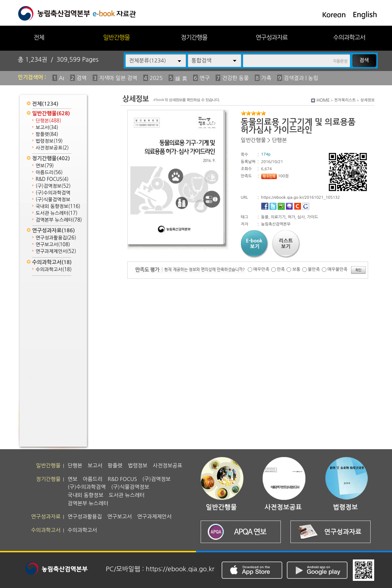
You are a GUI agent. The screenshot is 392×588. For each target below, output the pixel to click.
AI (61, 78)
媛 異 (181, 79)
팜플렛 (47, 134)
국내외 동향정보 (58, 206)
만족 (281, 269)
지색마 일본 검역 (118, 78)
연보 (45, 166)
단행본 (48, 121)
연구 (205, 78)
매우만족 (261, 269)
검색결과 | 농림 (301, 78)
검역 (82, 78)
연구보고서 (53, 245)
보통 (296, 269)
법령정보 (49, 141)
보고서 (47, 128)
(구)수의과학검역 (53, 193)
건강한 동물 (235, 78)
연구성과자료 (272, 37)
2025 (156, 78)
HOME (323, 100)
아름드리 (49, 173)
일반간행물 (116, 37)
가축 (266, 78)
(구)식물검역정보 (53, 200)
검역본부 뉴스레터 (59, 220)
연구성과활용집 (56, 238)
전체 (39, 37)
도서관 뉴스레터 (56, 213)
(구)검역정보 (53, 186)
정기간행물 (194, 37)
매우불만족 (337, 269)
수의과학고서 (349, 37)
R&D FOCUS (52, 179)
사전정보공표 (52, 148)
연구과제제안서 (56, 251)
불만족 (314, 269)
